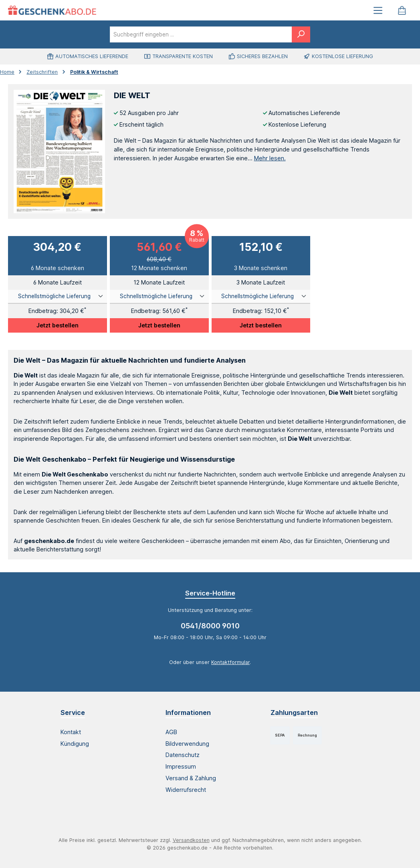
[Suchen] (301, 34)
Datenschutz (183, 755)
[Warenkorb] (402, 10)
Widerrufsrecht (186, 790)
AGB (171, 732)
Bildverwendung (187, 744)
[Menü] (378, 10)
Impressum (181, 766)
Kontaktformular (230, 662)
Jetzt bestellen (58, 325)
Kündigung (75, 744)
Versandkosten (191, 840)
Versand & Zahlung (191, 778)
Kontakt (71, 732)
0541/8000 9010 (210, 626)
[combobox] (201, 34)
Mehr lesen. (270, 158)
